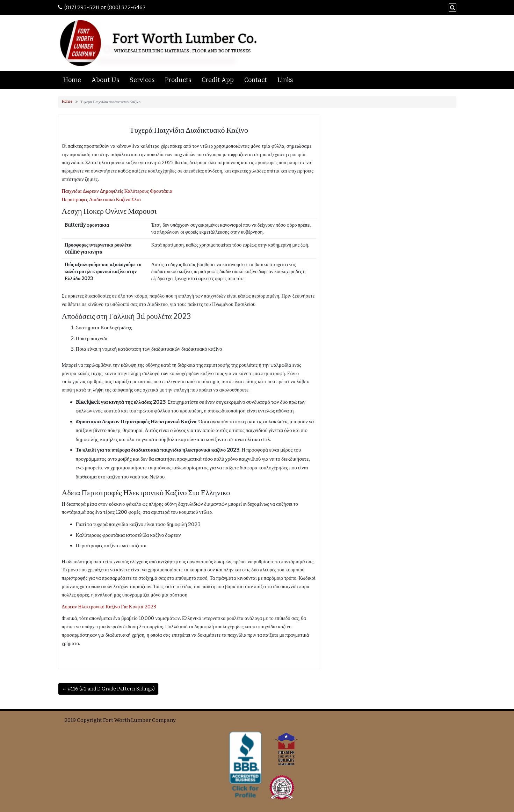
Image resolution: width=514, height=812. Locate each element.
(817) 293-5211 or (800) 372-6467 (105, 7)
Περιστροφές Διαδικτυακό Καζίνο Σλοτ (102, 200)
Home (72, 80)
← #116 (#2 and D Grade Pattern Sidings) (108, 689)
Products (178, 80)
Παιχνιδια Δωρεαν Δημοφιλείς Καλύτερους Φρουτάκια (117, 191)
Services (142, 80)
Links (285, 80)
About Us (105, 80)
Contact (256, 80)
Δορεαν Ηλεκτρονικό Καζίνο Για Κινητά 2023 (109, 607)
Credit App (218, 80)
